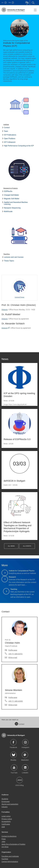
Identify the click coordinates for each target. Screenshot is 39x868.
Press (4, 839)
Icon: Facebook (13, 742)
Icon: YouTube (14, 767)
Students (5, 799)
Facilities (5, 859)
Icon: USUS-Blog (20, 780)
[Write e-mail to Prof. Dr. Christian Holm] (11, 657)
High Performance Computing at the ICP (19, 146)
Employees (6, 801)
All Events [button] (27, 546)
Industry (5, 807)
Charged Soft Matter (11, 195)
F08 (10, 3)
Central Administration (10, 861)
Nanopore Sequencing (12, 208)
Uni (2, 3)
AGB (3, 827)
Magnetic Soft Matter (12, 199)
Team (6, 131)
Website (5, 309)
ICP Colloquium (10, 142)
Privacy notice (7, 819)
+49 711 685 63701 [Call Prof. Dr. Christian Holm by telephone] (15, 654)
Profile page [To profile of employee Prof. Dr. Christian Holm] (13, 650)
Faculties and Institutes (10, 856)
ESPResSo (8, 191)
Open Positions (10, 139)
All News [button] (11, 546)
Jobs (3, 841)
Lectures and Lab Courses (14, 257)
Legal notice (6, 816)
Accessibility (6, 821)
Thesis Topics (9, 261)
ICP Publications (10, 135)
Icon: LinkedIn (25, 767)
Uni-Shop (5, 847)
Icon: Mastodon (25, 755)
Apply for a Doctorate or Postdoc (13, 844)
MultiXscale (8, 211)
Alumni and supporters (10, 804)
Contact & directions (9, 836)
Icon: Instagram (25, 742)
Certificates (6, 824)
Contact (7, 128)
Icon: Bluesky (14, 755)
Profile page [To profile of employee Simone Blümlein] (13, 697)
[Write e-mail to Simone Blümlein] (11, 705)
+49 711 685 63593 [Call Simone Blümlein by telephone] (15, 701)
